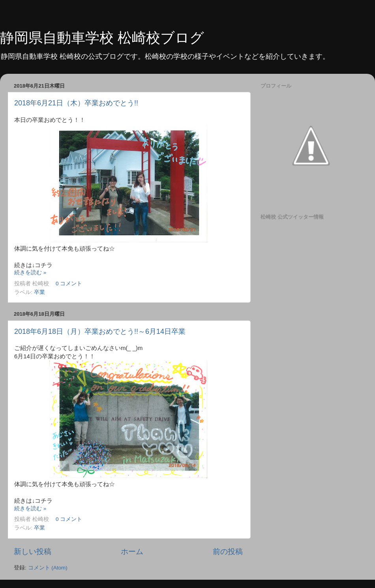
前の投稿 (228, 551)
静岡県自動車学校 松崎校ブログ (102, 38)
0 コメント (69, 284)
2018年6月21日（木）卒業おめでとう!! (76, 103)
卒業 (39, 292)
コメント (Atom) (48, 568)
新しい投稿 (33, 551)
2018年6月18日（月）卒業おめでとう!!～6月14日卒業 (100, 331)
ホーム (132, 551)
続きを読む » (30, 272)
